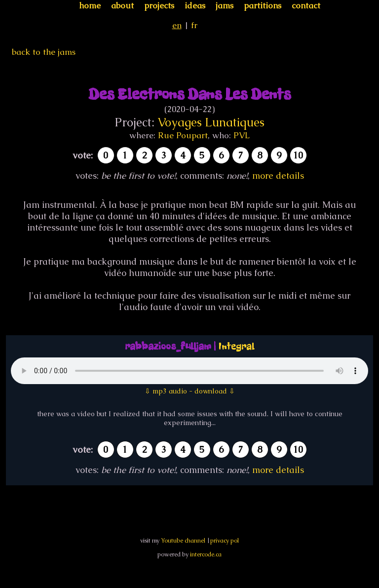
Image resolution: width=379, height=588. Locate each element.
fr (194, 25)
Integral (237, 346)
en (177, 25)
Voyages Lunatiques (211, 122)
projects (159, 5)
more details (278, 176)
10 (298, 155)
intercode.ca (206, 554)
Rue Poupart (183, 135)
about (122, 5)
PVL (242, 135)
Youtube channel (183, 541)
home (90, 5)
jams (225, 5)
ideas (195, 5)
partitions (263, 5)
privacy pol (225, 541)
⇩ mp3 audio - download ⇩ (190, 391)
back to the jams (44, 52)
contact (306, 5)
